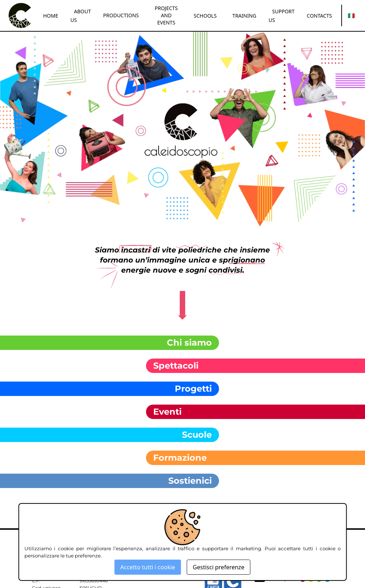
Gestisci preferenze (218, 567)
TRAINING (244, 16)
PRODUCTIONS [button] (121, 15)
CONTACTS (319, 16)
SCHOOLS (205, 16)
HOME (51, 16)
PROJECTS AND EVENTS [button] (166, 15)
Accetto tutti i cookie (148, 567)
